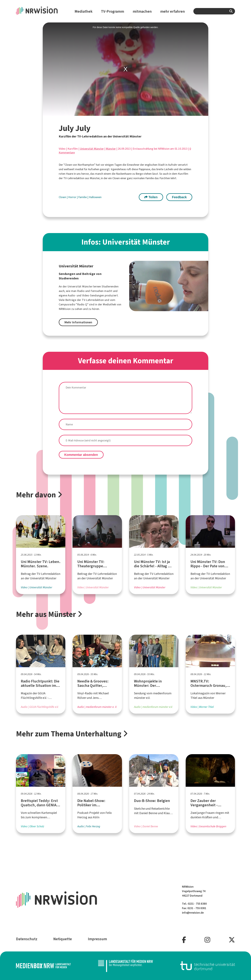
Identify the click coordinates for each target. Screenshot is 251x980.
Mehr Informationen (78, 322)
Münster (111, 149)
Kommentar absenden (81, 455)
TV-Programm (113, 11)
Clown (63, 197)
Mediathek (84, 11)
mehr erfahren (173, 11)
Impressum (97, 939)
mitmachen (142, 11)
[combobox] (214, 11)
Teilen (151, 197)
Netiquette (63, 939)
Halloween (95, 197)
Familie (83, 197)
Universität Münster (92, 149)
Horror (73, 197)
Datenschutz (27, 939)
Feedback (179, 197)
